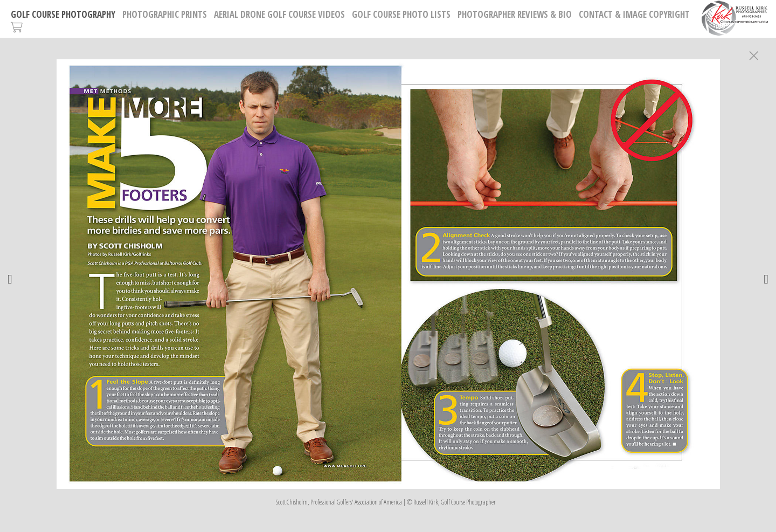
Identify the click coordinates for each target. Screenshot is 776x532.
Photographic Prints (165, 14)
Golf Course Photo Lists (401, 14)
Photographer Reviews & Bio (515, 14)
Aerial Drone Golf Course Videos (279, 14)
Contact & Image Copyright (634, 14)
